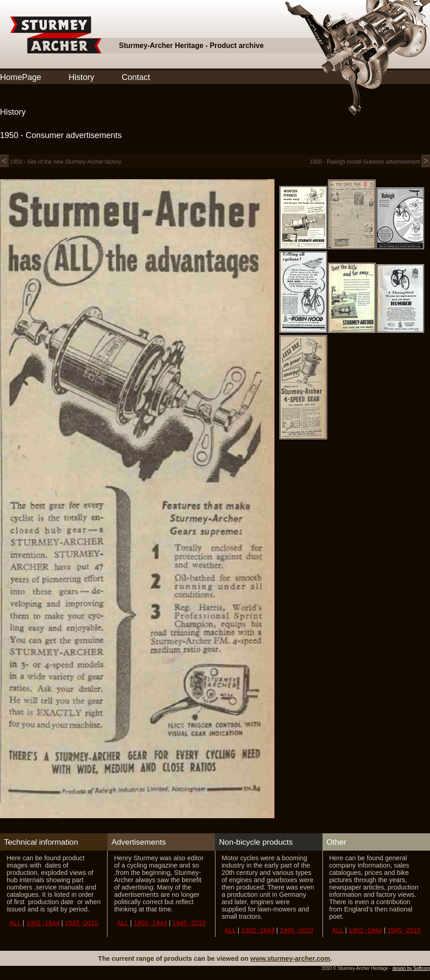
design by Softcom (411, 968)
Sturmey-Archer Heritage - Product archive (191, 45)
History (81, 77)
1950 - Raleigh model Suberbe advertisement (370, 162)
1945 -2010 (82, 923)
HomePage (21, 77)
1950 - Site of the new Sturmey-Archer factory (61, 162)
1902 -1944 (43, 923)
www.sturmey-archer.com (290, 959)
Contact (136, 77)
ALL (15, 923)
